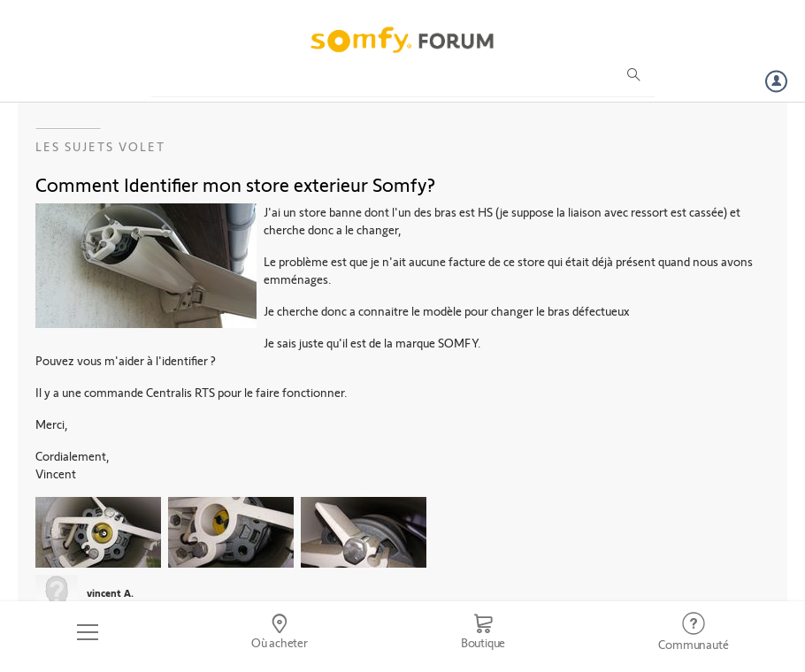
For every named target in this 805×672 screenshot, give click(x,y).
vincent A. (110, 592)
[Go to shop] (483, 632)
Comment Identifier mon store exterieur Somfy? (235, 184)
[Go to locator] (279, 632)
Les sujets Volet (100, 146)
